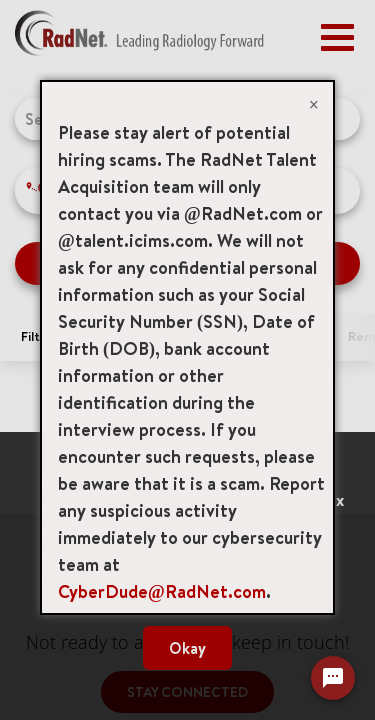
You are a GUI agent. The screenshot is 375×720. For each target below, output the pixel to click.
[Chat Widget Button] (333, 678)
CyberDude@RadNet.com (162, 591)
